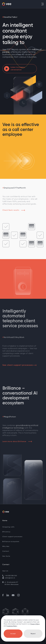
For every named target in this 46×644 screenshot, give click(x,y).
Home (5, 521)
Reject (33, 634)
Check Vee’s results (14, 210)
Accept (13, 634)
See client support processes (19, 365)
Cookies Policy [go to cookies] (12, 626)
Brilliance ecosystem (11, 542)
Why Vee (6, 546)
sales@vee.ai (10, 578)
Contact (6, 551)
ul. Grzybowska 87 (11, 582)
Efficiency (6, 532)
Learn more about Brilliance (17, 442)
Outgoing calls (8, 527)
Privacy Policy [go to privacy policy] (35, 624)
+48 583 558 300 (11, 576)
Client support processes (12, 537)
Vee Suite (6, 556)
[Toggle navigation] (42, 4)
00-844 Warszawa (12, 585)
